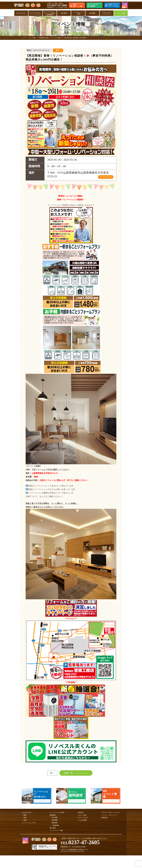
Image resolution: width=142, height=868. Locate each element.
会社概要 (92, 13)
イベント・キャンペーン (110, 815)
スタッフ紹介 (82, 815)
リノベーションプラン (29, 823)
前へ (52, 773)
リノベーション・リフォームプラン (35, 13)
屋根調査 (55, 823)
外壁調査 (55, 820)
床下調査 (55, 818)
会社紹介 (81, 812)
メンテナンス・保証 (78, 13)
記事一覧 (68, 773)
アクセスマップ (106, 177)
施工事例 (64, 13)
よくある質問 (82, 820)
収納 (25, 820)
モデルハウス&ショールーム (111, 812)
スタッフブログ (83, 818)
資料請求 (104, 818)
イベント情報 (121, 13)
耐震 (25, 818)
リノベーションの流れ (57, 812)
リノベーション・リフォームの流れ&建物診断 (50, 13)
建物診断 (53, 815)
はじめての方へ (21, 13)
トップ (23, 38)
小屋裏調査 (55, 825)
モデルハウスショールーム (107, 13)
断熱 (25, 815)
